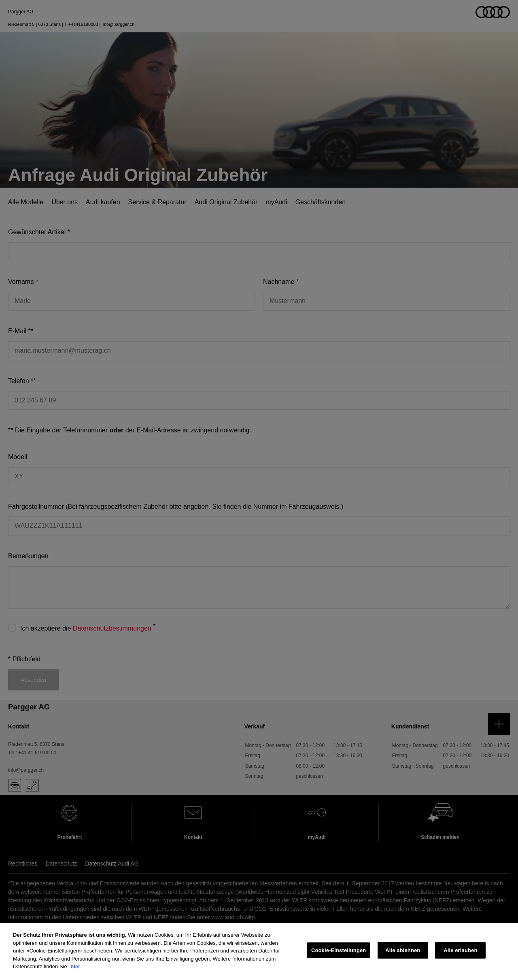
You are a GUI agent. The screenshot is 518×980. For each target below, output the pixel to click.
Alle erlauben (460, 951)
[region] (259, 951)
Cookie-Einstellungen (339, 951)
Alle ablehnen (403, 951)
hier (75, 966)
